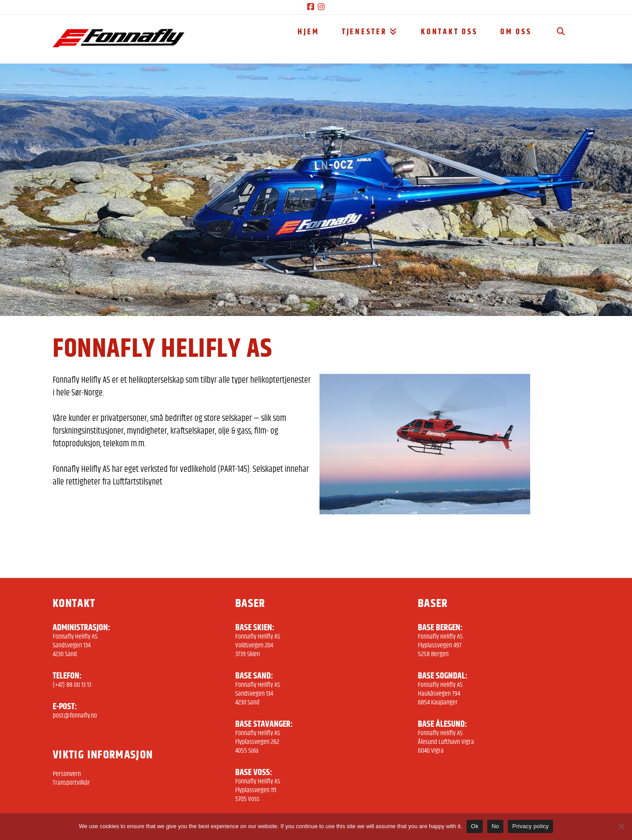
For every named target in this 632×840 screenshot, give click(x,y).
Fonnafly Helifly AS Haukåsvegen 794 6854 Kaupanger (440, 694)
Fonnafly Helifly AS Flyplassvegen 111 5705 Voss (258, 790)
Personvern (67, 774)
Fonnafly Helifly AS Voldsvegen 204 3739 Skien (258, 645)
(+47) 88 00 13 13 (72, 685)
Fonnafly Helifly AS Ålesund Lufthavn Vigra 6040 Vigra (446, 742)
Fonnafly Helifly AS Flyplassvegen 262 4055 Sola (258, 742)
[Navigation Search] (561, 39)
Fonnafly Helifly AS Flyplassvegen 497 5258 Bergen (440, 645)
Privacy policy (530, 826)
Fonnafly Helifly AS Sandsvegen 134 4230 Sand (75, 645)
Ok (475, 826)
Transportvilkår (71, 783)
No (495, 826)
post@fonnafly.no (75, 716)
